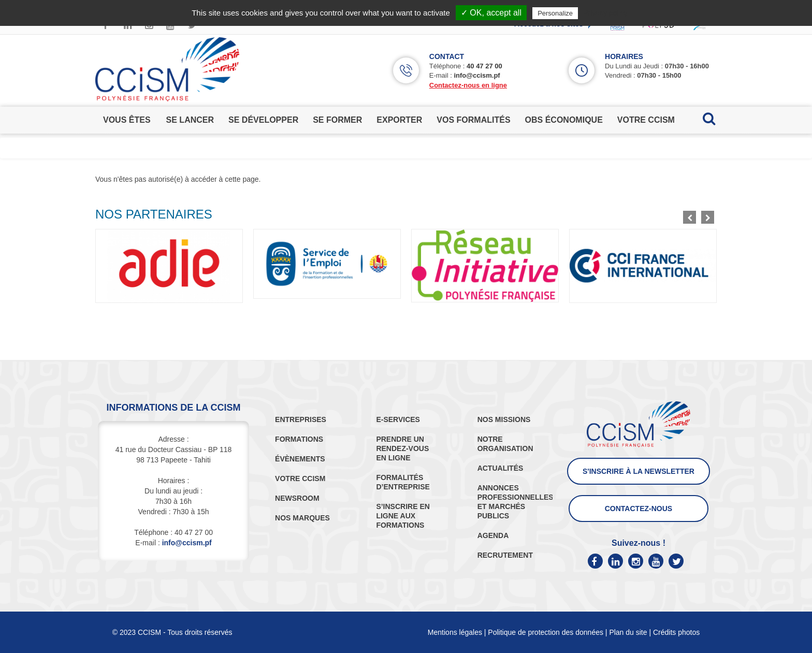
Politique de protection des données (546, 632)
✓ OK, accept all (491, 13)
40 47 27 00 (484, 66)
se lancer (190, 120)
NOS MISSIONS (504, 419)
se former (337, 120)
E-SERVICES (398, 419)
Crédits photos (676, 632)
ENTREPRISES (301, 419)
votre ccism (646, 120)
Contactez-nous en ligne (468, 85)
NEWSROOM (297, 498)
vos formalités (473, 120)
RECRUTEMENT (505, 555)
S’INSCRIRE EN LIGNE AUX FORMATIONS (403, 516)
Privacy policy (605, 13)
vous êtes (127, 120)
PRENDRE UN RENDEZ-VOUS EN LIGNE (402, 448)
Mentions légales (455, 632)
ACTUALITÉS (501, 468)
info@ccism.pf (477, 75)
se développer (263, 120)
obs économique (564, 120)
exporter (399, 120)
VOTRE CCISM (300, 478)
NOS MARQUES (302, 518)
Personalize (555, 13)
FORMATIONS (299, 439)
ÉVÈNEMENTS (300, 459)
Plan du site (628, 632)
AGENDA (493, 535)
